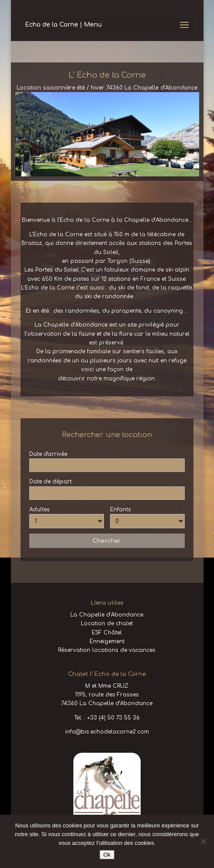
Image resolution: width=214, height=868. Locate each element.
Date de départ (50, 482)
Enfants (121, 510)
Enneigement (107, 641)
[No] (203, 841)
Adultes (40, 510)
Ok (107, 855)
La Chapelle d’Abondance (107, 615)
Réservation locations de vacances (107, 650)
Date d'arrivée (48, 454)
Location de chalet (107, 623)
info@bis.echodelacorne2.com (107, 732)
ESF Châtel (107, 633)
